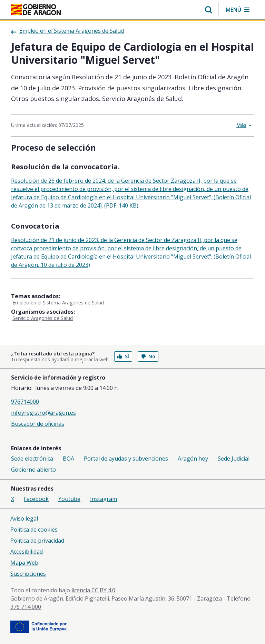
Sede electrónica (32, 459)
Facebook (36, 499)
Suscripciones (28, 574)
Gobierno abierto (33, 470)
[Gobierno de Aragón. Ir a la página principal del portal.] (36, 10)
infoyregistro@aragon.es (43, 413)
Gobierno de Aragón (37, 598)
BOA (68, 459)
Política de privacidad (37, 541)
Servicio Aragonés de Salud (43, 318)
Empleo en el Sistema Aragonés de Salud (58, 303)
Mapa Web (24, 563)
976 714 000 (26, 607)
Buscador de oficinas (38, 424)
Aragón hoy (193, 459)
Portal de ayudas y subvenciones (126, 459)
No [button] (148, 356)
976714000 (25, 402)
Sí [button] (123, 356)
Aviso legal (24, 519)
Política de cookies (34, 530)
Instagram (104, 499)
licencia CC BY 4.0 (93, 590)
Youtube (69, 499)
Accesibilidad (27, 552)
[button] (209, 10)
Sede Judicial (234, 459)
